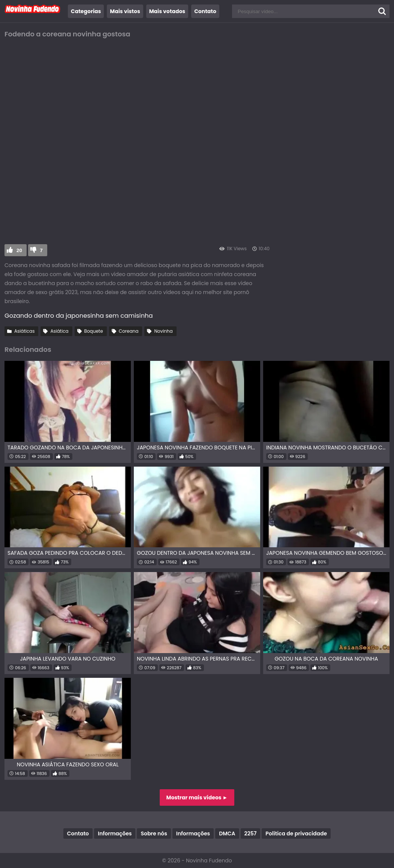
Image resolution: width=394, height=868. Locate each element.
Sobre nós (154, 833)
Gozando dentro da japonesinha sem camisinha (79, 316)
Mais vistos (125, 11)
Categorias (86, 11)
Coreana (129, 331)
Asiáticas (24, 331)
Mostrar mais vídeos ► (197, 797)
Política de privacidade (296, 833)
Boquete (94, 331)
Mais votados (167, 11)
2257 (251, 833)
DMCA (227, 833)
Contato (205, 11)
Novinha (163, 331)
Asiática (59, 331)
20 (19, 250)
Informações (115, 833)
